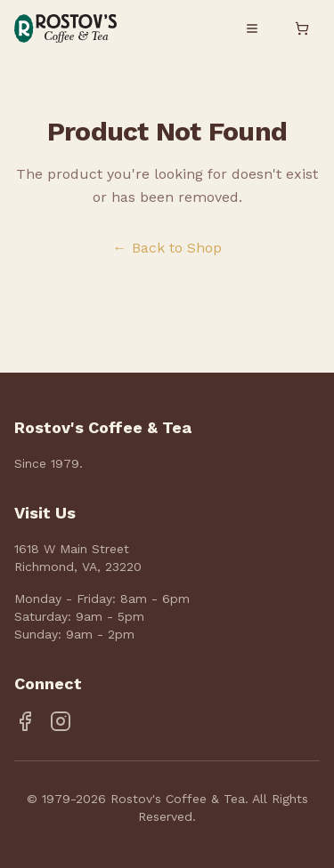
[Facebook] (25, 721)
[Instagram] (61, 721)
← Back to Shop (167, 248)
